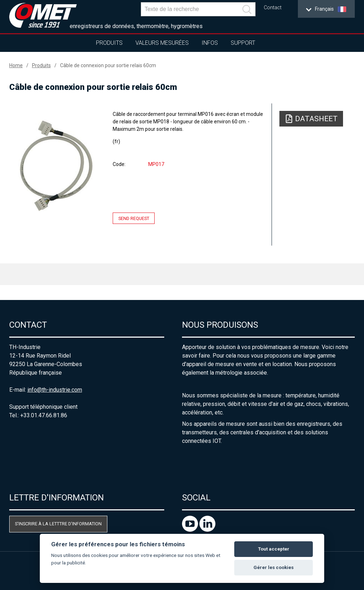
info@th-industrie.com (55, 390)
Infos (210, 43)
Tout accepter (274, 549)
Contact (273, 8)
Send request (134, 218)
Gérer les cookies (274, 567)
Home (16, 65)
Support (243, 43)
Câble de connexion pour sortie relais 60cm (108, 65)
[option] (56, 166)
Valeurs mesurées (162, 43)
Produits (109, 43)
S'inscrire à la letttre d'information (58, 524)
